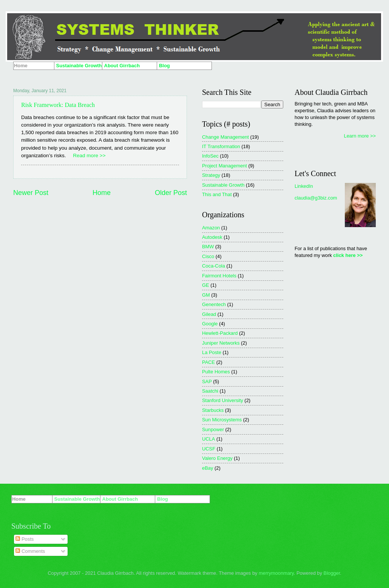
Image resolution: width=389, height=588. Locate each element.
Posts (25, 539)
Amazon (211, 228)
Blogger (332, 573)
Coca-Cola (214, 266)
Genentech (214, 304)
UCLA (208, 439)
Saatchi (210, 391)
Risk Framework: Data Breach (58, 105)
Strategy (211, 175)
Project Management (225, 166)
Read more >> (89, 156)
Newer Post (31, 193)
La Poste (212, 352)
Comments (30, 551)
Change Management (225, 137)
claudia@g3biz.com (316, 198)
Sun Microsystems (222, 420)
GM (206, 295)
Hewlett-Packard (220, 333)
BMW (208, 247)
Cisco (208, 256)
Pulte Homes (216, 372)
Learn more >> (360, 136)
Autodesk (212, 237)
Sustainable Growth (223, 185)
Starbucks (213, 410)
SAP (207, 381)
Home (102, 193)
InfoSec (210, 156)
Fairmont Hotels (219, 276)
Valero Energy (217, 458)
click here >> (348, 255)
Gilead (209, 314)
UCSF (209, 449)
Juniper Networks (221, 343)
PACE (208, 362)
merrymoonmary (276, 573)
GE (206, 285)
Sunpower (213, 429)
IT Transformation (221, 146)
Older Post (171, 193)
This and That (217, 194)
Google (210, 324)
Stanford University (223, 400)
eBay (208, 468)
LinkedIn (304, 186)
